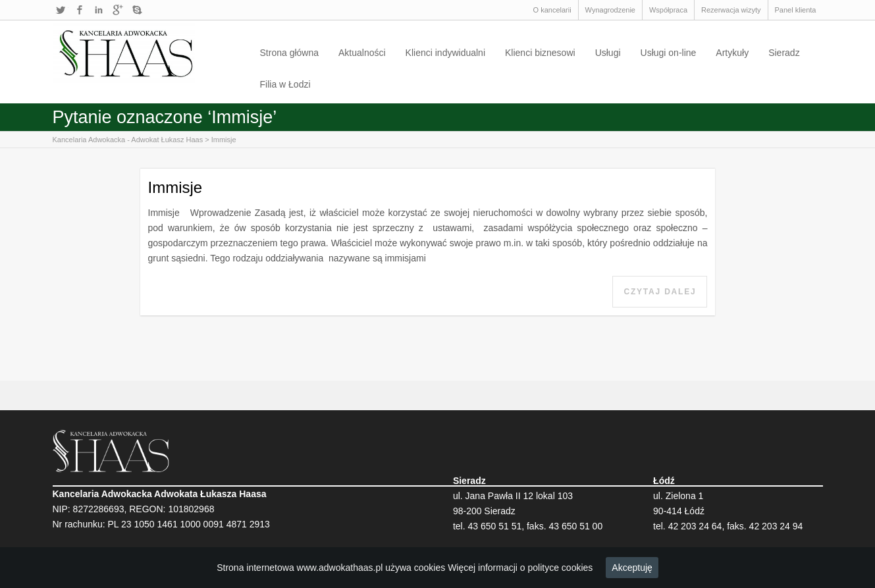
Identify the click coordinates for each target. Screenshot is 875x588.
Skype (137, 10)
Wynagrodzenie (610, 10)
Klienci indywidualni (445, 53)
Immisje (224, 140)
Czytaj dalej (660, 292)
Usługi (608, 53)
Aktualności (362, 53)
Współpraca (668, 10)
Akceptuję (632, 568)
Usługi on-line (669, 53)
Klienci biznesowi (540, 53)
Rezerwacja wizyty (731, 10)
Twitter (61, 10)
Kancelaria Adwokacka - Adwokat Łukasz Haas (128, 140)
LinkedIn (99, 10)
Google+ (118, 10)
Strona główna (290, 53)
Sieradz (784, 53)
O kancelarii (552, 10)
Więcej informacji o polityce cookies (520, 568)
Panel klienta (796, 10)
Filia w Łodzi (285, 84)
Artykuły (732, 53)
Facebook (80, 10)
